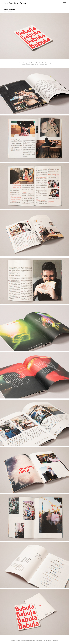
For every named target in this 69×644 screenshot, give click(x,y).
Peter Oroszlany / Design (15, 3)
